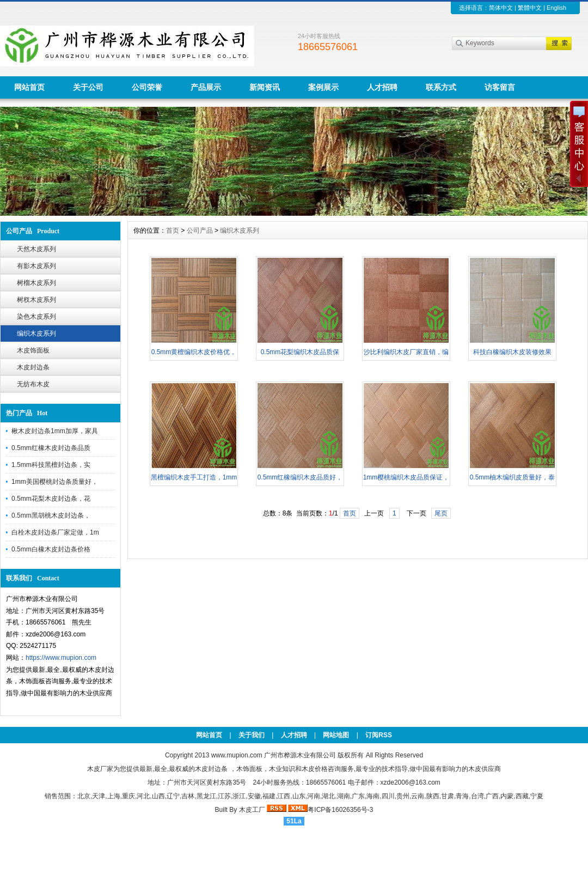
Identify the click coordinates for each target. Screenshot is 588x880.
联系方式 (441, 87)
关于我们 (252, 735)
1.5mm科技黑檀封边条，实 (51, 465)
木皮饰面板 (33, 350)
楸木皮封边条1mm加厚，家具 (55, 431)
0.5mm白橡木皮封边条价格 (51, 549)
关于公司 (88, 87)
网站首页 (29, 87)
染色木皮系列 (36, 317)
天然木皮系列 (36, 249)
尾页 (441, 513)
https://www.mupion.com (61, 658)
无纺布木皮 (33, 384)
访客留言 (500, 87)
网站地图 (336, 735)
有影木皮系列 (36, 266)
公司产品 (200, 230)
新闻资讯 (265, 87)
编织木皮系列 (36, 333)
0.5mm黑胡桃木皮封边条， (51, 515)
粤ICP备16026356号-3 (340, 810)
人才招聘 (382, 87)
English (556, 8)
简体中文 (501, 8)
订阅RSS (379, 735)
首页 (173, 230)
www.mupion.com (237, 755)
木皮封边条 (33, 367)
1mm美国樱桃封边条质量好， (55, 482)
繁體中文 (530, 8)
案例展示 (323, 87)
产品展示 (206, 87)
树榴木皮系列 (36, 283)
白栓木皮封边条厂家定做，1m (55, 532)
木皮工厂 (252, 810)
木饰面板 (249, 769)
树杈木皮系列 (36, 300)
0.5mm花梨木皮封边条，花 (51, 499)
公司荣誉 (147, 87)
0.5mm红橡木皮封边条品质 (51, 448)
